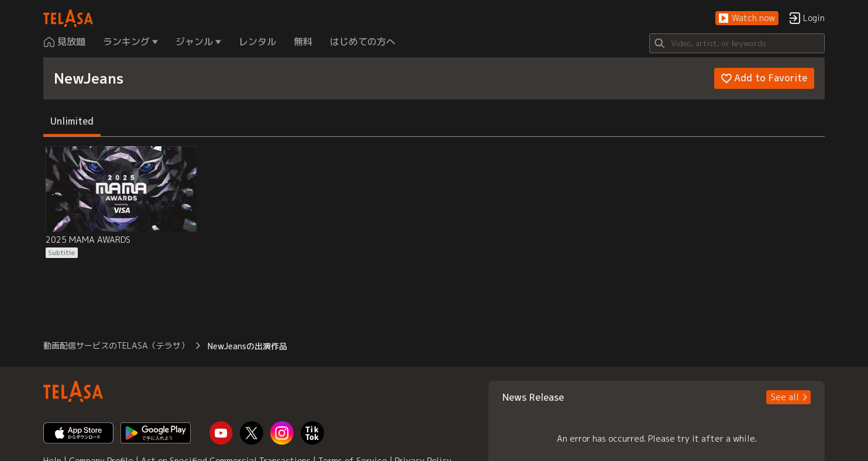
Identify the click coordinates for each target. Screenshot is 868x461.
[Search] (737, 43)
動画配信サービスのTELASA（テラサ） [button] (116, 345)
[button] (747, 18)
